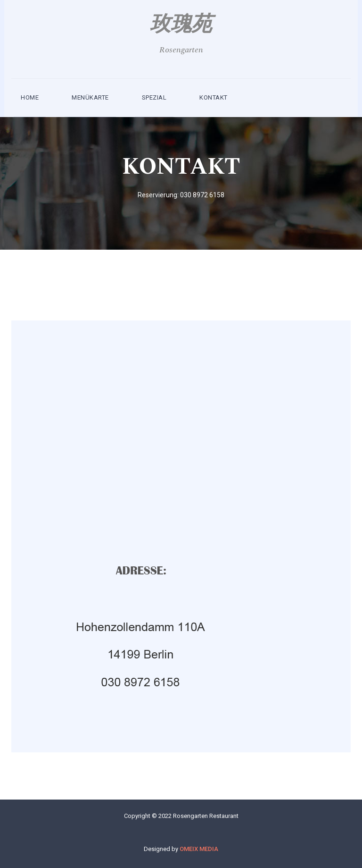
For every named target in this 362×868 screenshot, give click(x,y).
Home (30, 97)
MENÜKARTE (90, 97)
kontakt (214, 97)
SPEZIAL (154, 97)
